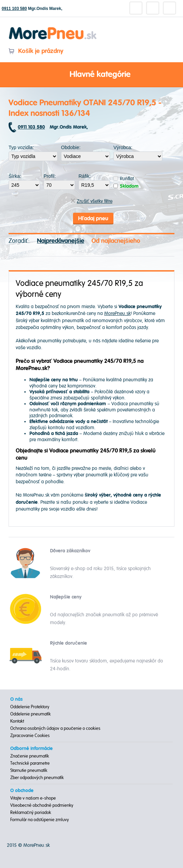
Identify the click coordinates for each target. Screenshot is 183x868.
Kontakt (17, 721)
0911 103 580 (14, 9)
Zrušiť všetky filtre (91, 201)
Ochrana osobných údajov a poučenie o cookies (55, 728)
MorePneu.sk (117, 313)
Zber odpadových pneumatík (37, 778)
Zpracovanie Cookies (30, 736)
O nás (16, 699)
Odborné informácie (32, 749)
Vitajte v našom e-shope (33, 798)
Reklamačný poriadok (31, 813)
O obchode (22, 791)
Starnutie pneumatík (29, 771)
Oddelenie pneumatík (30, 714)
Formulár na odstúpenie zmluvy (40, 820)
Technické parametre (30, 763)
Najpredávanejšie (61, 241)
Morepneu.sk (53, 28)
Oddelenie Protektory (30, 707)
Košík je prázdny (36, 51)
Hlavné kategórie (91, 75)
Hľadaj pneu (93, 219)
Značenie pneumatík (30, 756)
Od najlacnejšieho (116, 241)
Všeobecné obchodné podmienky (42, 805)
